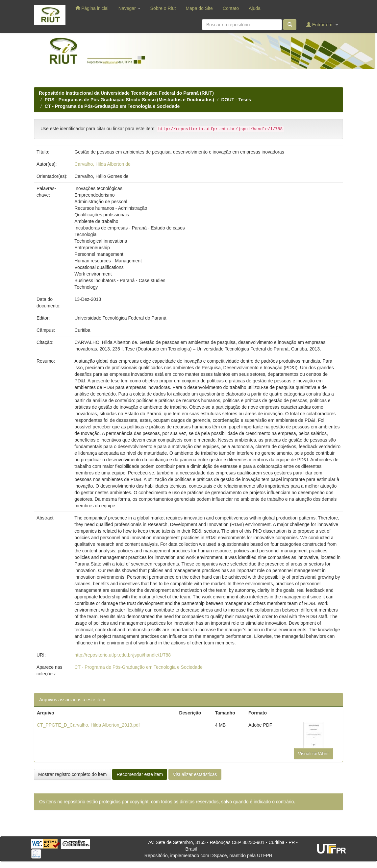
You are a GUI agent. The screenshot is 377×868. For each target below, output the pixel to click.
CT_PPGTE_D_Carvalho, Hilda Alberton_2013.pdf (88, 725)
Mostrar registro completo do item (73, 774)
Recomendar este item (140, 774)
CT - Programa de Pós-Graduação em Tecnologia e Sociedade (112, 106)
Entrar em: (322, 24)
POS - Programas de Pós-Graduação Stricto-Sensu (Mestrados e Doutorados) (129, 100)
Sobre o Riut (163, 8)
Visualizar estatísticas (195, 774)
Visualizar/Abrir (314, 754)
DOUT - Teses (236, 100)
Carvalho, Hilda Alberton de (102, 164)
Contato (231, 8)
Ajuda (255, 8)
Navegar (129, 8)
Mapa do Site (199, 8)
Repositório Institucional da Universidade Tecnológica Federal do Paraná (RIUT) (126, 93)
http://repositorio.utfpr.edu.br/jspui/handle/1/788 (123, 655)
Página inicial (92, 8)
